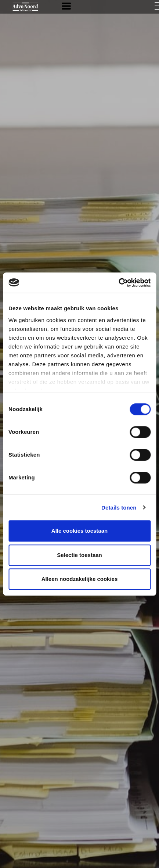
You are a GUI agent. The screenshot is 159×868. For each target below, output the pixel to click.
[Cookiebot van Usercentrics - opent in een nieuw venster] (118, 283)
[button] (66, 6)
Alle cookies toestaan (79, 531)
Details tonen (119, 508)
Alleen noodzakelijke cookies (80, 579)
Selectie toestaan (79, 555)
